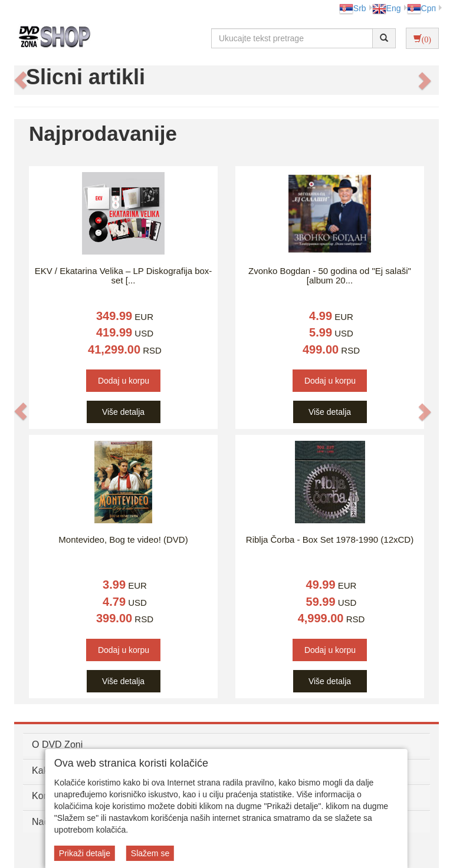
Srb (353, 8)
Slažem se (150, 853)
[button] (21, 80)
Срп (421, 8)
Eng (387, 8)
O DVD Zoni (57, 745)
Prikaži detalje (85, 853)
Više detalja (123, 412)
